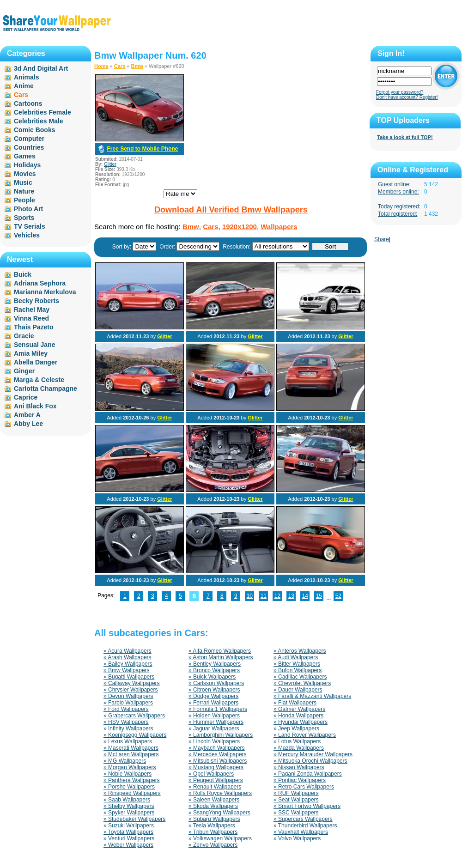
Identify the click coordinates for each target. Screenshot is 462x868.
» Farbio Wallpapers (128, 703)
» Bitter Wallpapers (297, 664)
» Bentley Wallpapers (215, 664)
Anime (24, 86)
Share (382, 239)
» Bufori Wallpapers (298, 670)
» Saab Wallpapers (127, 800)
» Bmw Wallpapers (127, 670)
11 (264, 596)
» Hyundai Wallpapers (301, 722)
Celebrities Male (39, 121)
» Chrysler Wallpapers (131, 690)
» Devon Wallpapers (128, 696)
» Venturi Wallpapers (129, 838)
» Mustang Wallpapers (216, 767)
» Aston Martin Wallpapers (221, 657)
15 (319, 596)
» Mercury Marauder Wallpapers (313, 754)
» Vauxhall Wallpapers (301, 832)
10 (250, 596)
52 (338, 596)
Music (23, 182)
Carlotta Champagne (46, 388)
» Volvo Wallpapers (297, 838)
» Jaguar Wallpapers (214, 728)
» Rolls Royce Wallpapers (220, 793)
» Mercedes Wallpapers (218, 754)
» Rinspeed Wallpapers (132, 793)
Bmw (137, 66)
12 (277, 596)
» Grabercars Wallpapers (134, 716)
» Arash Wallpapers (128, 657)
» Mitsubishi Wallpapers (218, 761)
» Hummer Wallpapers (216, 722)
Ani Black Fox (35, 406)
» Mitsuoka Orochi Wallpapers (310, 761)
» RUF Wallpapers (296, 793)
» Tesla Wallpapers (212, 826)
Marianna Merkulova (45, 292)
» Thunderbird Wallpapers (305, 826)
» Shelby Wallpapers (129, 806)
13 (291, 596)
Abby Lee (28, 424)
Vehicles (27, 235)
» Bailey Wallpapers (128, 664)
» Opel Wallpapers (211, 774)
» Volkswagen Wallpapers (220, 838)
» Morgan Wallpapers (130, 767)
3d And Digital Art (41, 68)
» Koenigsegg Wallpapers (135, 735)
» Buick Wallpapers (212, 677)
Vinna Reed (31, 318)
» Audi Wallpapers (296, 657)
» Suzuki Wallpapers (129, 826)
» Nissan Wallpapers (299, 767)
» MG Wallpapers (125, 761)
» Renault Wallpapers (215, 787)
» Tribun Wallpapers (213, 832)
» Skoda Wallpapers (213, 806)
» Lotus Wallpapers (297, 741)
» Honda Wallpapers (298, 716)
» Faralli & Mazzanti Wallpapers (312, 696)
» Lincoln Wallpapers (214, 741)
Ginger (24, 371)
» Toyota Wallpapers (128, 832)
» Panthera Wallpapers (132, 780)
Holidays (27, 165)
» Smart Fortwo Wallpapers (307, 806)
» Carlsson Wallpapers (216, 683)
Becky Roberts (36, 301)
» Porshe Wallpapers (129, 787)
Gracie (24, 336)
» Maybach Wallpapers (217, 748)
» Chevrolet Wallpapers (302, 683)
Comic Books (34, 130)
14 (305, 596)
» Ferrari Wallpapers (213, 703)
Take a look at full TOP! (405, 137)
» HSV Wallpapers (126, 722)
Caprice (26, 397)
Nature (24, 191)
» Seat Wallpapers (296, 800)
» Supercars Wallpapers (303, 819)
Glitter (110, 164)
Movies (25, 174)
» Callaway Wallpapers (132, 683)
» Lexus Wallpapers (128, 741)
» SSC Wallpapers (296, 813)
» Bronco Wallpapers (214, 670)
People (24, 200)
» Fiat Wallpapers (295, 703)
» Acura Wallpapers (128, 651)
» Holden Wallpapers (214, 716)
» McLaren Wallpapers (131, 754)
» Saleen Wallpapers (214, 800)
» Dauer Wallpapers (298, 690)
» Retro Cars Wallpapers (304, 787)
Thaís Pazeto (34, 327)
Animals (26, 77)
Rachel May (32, 310)
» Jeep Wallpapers (296, 728)
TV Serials (30, 226)
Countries (29, 147)
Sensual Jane (35, 345)
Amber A (27, 415)
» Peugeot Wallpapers (216, 780)
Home (101, 66)
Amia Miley (31, 353)
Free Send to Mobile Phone (142, 149)
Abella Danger (36, 362)
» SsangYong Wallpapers (219, 813)
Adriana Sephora (40, 283)
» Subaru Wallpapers (214, 819)
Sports (24, 218)
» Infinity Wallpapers (128, 728)
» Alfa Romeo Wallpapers (220, 651)
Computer (29, 139)
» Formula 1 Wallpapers (218, 709)
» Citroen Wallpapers (214, 690)
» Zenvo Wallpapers (213, 845)
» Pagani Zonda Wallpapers (308, 774)
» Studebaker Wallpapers (134, 819)
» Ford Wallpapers (126, 709)
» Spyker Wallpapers (129, 813)
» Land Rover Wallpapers (305, 735)
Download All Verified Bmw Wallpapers (231, 210)
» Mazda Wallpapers (299, 748)
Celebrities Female (43, 112)
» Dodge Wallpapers (213, 696)
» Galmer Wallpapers (299, 709)
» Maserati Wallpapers (131, 748)
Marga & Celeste (39, 380)
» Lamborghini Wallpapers (221, 735)
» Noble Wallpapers (128, 774)
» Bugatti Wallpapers (129, 677)
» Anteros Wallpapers (300, 651)
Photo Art (28, 209)
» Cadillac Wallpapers (300, 677)
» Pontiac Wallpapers (300, 780)
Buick (23, 274)
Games (25, 156)
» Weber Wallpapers (128, 845)
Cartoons (28, 103)
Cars (120, 66)
